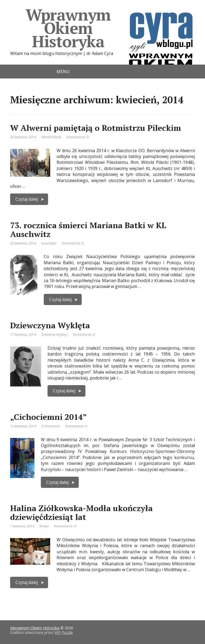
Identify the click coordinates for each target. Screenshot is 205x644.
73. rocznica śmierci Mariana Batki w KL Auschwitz (88, 230)
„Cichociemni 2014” (48, 417)
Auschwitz (49, 243)
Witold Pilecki (51, 137)
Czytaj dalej (27, 199)
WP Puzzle (64, 632)
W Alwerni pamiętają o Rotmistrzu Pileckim (96, 128)
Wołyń (44, 526)
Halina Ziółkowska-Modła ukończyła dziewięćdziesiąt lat (81, 513)
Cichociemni (51, 426)
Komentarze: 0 (78, 137)
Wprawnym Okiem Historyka (110, 28)
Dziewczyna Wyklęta (50, 325)
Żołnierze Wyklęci (54, 335)
